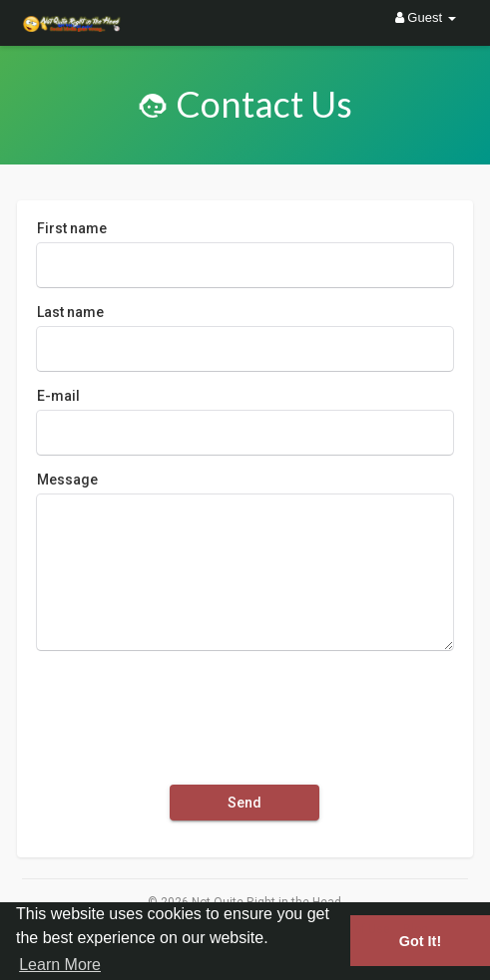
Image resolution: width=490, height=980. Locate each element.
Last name (70, 312)
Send (245, 803)
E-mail (58, 396)
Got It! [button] (420, 941)
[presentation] (189, 709)
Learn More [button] (60, 965)
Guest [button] (426, 17)
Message (67, 480)
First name (72, 228)
